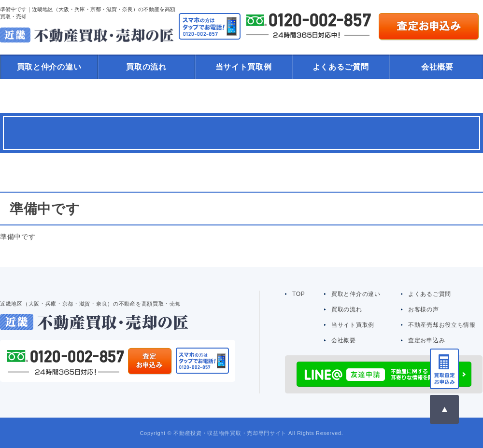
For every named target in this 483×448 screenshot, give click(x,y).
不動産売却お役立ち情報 (442, 325)
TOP (299, 294)
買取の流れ (146, 67)
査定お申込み (426, 340)
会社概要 (344, 340)
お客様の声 (424, 309)
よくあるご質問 (341, 67)
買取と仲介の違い (49, 67)
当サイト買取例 (244, 67)
